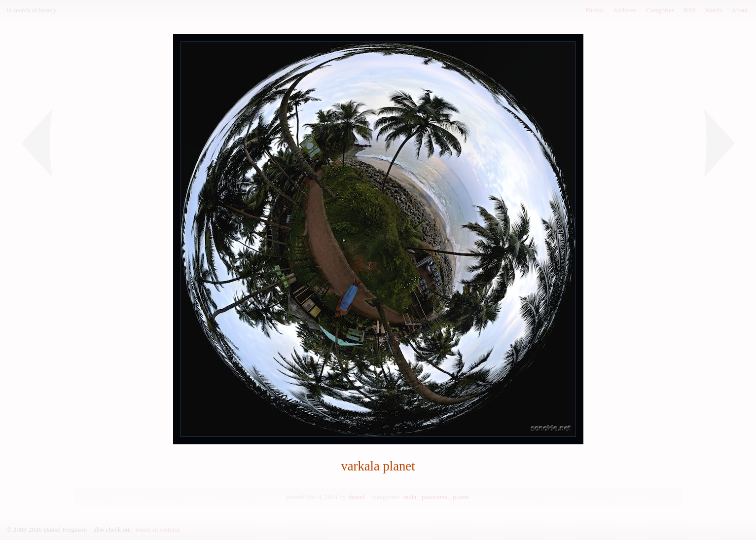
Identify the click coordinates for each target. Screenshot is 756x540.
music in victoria (158, 529)
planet (461, 497)
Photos (594, 10)
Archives (625, 10)
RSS (689, 10)
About (739, 10)
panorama (435, 497)
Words (714, 10)
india (410, 497)
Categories (660, 10)
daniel (357, 497)
